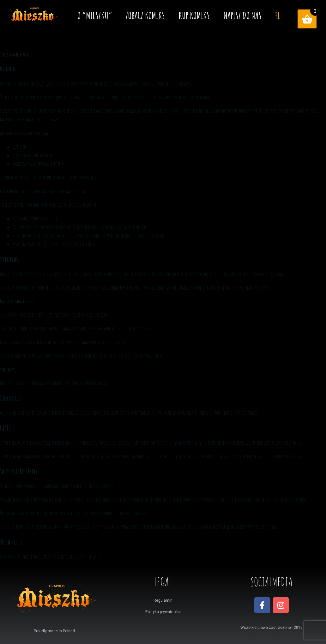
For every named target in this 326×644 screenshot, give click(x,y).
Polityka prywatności (163, 612)
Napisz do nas (242, 15)
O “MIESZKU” (95, 15)
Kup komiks (194, 15)
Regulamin (163, 600)
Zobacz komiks (145, 15)
